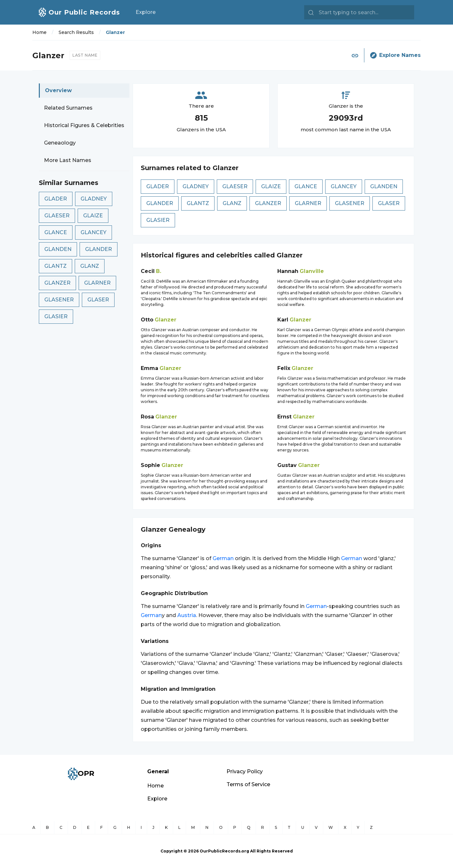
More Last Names (68, 160)
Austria (187, 615)
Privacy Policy (245, 771)
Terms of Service (248, 784)
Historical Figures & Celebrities (84, 125)
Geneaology (60, 143)
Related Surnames (68, 108)
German (223, 558)
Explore (146, 12)
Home (39, 32)
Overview (58, 90)
